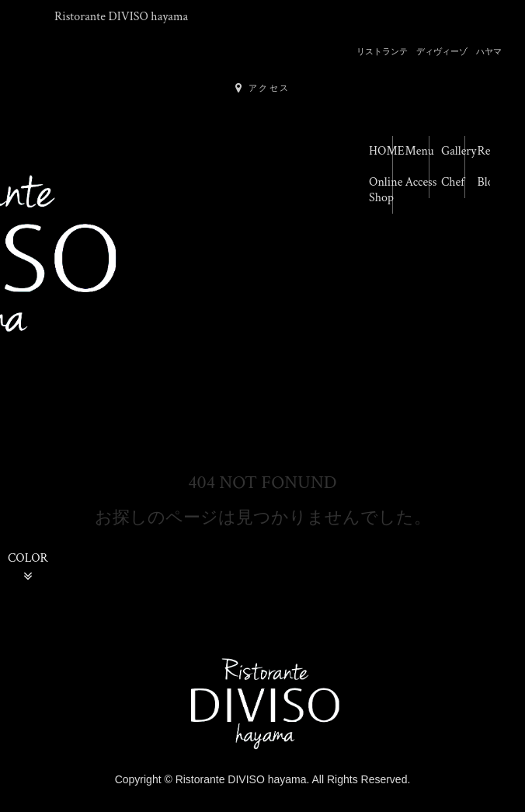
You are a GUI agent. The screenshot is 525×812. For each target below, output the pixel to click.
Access (417, 182)
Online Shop (381, 190)
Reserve (490, 151)
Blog (489, 182)
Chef (453, 182)
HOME (381, 151)
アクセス (262, 88)
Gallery (453, 151)
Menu (417, 151)
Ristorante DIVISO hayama (121, 17)
